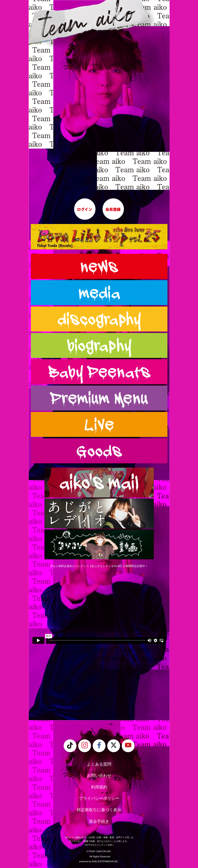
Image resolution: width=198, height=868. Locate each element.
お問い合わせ (99, 776)
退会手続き (99, 821)
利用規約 (99, 787)
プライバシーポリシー (99, 798)
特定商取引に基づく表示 (99, 810)
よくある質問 (99, 764)
